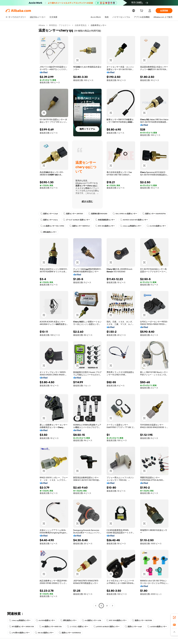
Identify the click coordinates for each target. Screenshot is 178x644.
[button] (77, 60)
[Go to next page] (112, 606)
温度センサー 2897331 (73, 214)
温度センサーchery (49, 220)
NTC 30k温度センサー (106, 226)
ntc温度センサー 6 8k (91, 620)
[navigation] (21, 316)
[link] (174, 617)
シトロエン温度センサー (77, 627)
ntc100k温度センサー (156, 226)
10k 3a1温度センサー (44, 633)
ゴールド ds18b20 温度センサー (76, 220)
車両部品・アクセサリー (60, 25)
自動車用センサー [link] (99, 25)
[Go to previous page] (96, 606)
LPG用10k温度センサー (19, 633)
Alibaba (42, 25)
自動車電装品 (81, 25)
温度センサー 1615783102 (71, 633)
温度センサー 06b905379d (153, 214)
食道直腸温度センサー (105, 220)
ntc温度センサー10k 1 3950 (52, 226)
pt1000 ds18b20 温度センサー (106, 627)
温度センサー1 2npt (49, 214)
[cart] (142, 11)
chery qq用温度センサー (131, 226)
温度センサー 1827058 (141, 620)
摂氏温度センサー (48, 232)
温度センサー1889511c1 (80, 226)
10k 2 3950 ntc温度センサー (125, 214)
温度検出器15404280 (98, 214)
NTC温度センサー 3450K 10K (22, 627)
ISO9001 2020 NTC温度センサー (133, 220)
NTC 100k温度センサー (115, 620)
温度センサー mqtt (133, 627)
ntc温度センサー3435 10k (50, 627)
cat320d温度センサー (156, 627)
